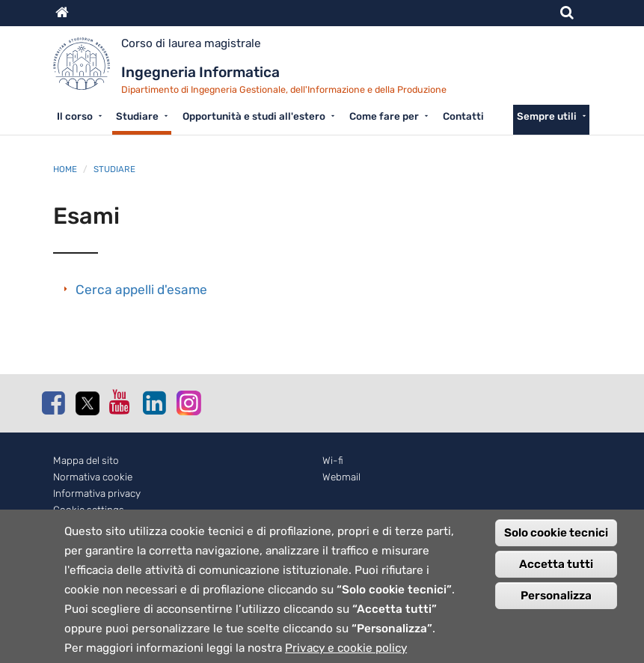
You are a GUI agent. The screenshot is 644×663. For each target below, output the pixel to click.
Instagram (188, 402)
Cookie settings (89, 510)
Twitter (87, 403)
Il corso (75, 116)
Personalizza (556, 611)
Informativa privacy (97, 494)
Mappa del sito (86, 461)
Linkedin (154, 403)
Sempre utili (547, 116)
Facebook (53, 403)
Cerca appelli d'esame (141, 290)
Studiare (137, 116)
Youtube (120, 402)
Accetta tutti (556, 580)
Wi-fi (333, 461)
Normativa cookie (93, 477)
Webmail (341, 477)
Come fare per (384, 116)
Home (65, 169)
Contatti (463, 116)
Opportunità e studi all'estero (254, 116)
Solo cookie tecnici (556, 549)
